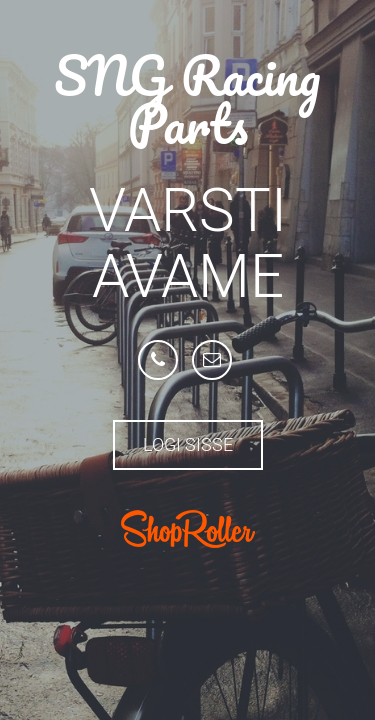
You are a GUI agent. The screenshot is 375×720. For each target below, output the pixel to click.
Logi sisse (188, 444)
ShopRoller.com (188, 529)
